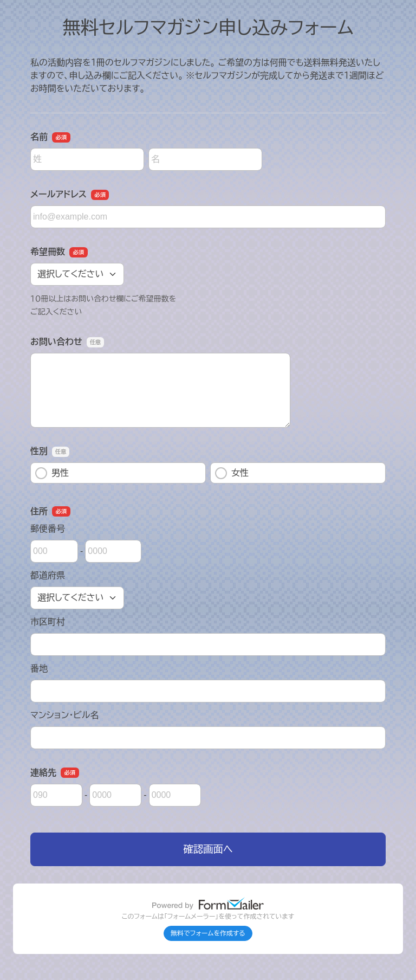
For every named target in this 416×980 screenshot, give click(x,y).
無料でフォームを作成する (208, 933)
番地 (39, 669)
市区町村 (48, 622)
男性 (52, 473)
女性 (232, 473)
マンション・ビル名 (64, 715)
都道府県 (48, 575)
